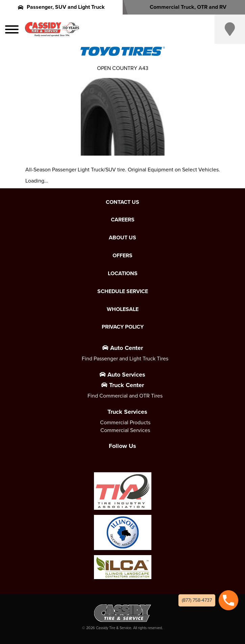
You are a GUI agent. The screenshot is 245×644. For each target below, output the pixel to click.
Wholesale (123, 309)
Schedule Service (123, 291)
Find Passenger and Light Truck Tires (125, 359)
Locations (123, 273)
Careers (123, 220)
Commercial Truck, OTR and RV (184, 7)
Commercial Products (125, 422)
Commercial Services (125, 430)
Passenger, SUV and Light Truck (61, 7)
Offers (122, 256)
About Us (122, 238)
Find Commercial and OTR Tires (125, 396)
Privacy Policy (123, 327)
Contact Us (122, 202)
